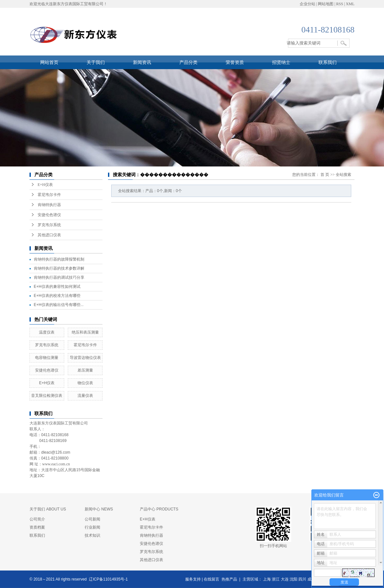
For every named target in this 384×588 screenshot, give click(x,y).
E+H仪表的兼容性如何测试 (57, 287)
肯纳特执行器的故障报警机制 (59, 259)
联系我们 (328, 62)
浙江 (276, 579)
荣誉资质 (235, 62)
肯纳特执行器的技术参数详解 (59, 268)
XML (350, 4)
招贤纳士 (281, 62)
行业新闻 (92, 527)
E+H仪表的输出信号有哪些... (59, 305)
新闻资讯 (142, 62)
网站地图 (326, 4)
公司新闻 (92, 519)
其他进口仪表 (49, 235)
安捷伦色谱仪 (49, 215)
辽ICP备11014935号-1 (108, 579)
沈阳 (294, 579)
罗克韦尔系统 (49, 225)
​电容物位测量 (47, 358)
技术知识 (92, 535)
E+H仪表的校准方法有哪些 (57, 296)
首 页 (325, 175)
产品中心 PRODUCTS (159, 509)
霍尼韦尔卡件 (49, 195)
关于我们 (96, 62)
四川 (302, 579)
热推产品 (229, 579)
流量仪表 (85, 396)
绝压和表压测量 (85, 332)
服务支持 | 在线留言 (202, 579)
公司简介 (37, 519)
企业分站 (307, 4)
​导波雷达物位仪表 (85, 358)
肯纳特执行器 (49, 205)
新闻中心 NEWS (99, 509)
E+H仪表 (45, 185)
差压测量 (87, 370)
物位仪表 (85, 383)
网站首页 (49, 62)
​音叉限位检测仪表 (47, 396)
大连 (285, 579)
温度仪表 (47, 332)
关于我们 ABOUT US (48, 509)
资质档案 (37, 527)
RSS (340, 4)
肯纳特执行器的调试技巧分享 (59, 277)
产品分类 (188, 62)
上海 (267, 579)
